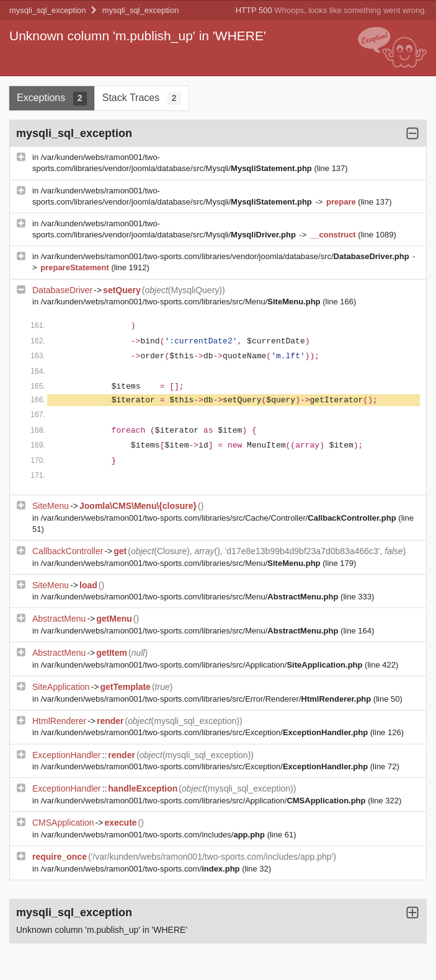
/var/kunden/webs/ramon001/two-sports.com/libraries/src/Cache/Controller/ (220, 518)
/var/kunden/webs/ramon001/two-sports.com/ (141, 869)
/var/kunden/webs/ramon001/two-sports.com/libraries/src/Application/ (203, 665)
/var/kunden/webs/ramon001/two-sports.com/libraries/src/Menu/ (182, 302)
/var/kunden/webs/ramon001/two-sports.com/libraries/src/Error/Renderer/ (207, 699)
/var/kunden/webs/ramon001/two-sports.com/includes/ (154, 835)
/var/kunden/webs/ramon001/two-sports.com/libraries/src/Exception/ (206, 732)
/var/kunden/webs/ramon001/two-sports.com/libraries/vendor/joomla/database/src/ (226, 256)
